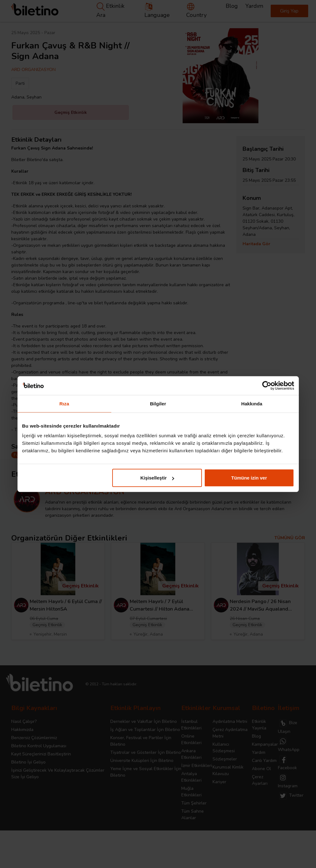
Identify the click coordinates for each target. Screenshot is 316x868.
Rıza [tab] (64, 403)
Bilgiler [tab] (158, 403)
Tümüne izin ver (249, 478)
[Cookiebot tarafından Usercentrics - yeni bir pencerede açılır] (267, 385)
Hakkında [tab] (252, 403)
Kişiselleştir (157, 478)
